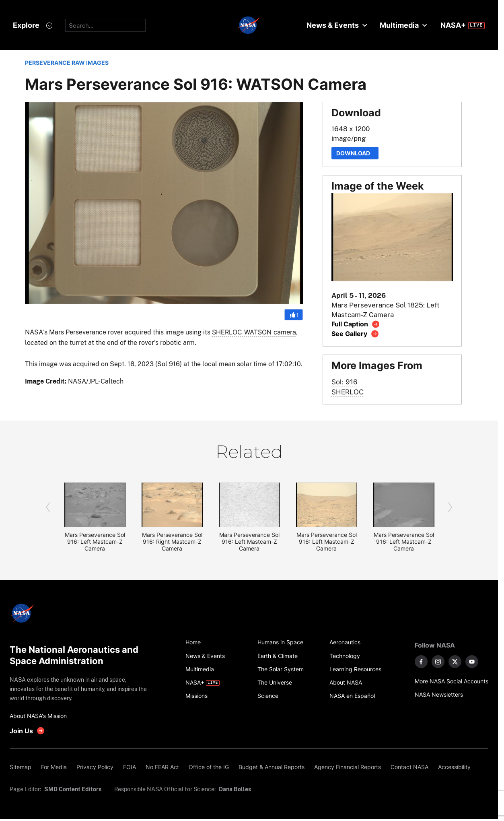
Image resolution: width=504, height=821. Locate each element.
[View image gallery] (355, 334)
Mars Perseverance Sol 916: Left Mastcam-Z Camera (95, 541)
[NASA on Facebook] (421, 662)
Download (355, 153)
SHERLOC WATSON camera (254, 332)
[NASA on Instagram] (438, 662)
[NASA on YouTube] (472, 662)
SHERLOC (348, 392)
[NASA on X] (455, 662)
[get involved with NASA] (27, 731)
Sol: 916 (345, 382)
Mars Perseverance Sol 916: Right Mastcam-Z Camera (172, 541)
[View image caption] (356, 324)
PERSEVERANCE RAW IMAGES (67, 63)
